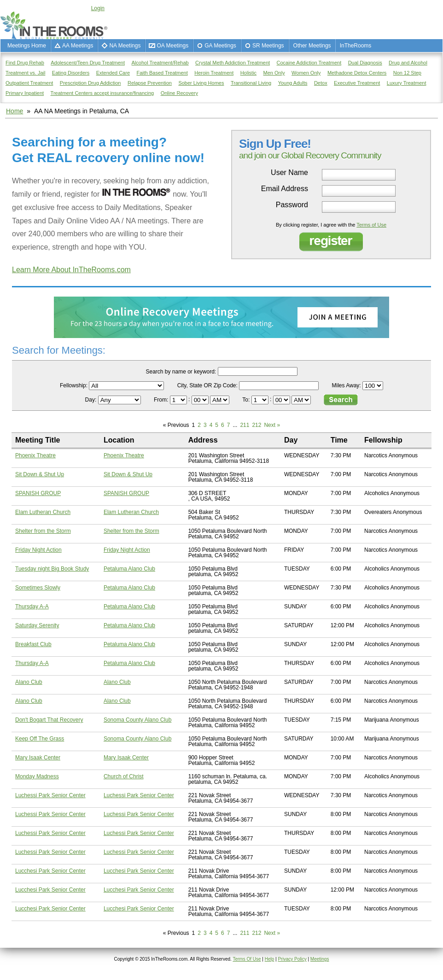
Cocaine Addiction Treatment (309, 63)
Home (15, 111)
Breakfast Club (33, 644)
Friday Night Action (38, 550)
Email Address (285, 189)
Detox (321, 83)
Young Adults (293, 83)
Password (292, 205)
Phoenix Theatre (35, 455)
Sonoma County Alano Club (137, 720)
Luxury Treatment (407, 83)
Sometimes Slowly (38, 588)
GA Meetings (220, 46)
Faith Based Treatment (162, 73)
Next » (272, 425)
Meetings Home (27, 46)
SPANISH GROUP (38, 493)
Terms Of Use (247, 959)
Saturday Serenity (37, 625)
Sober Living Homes (201, 83)
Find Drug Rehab (25, 63)
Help (270, 959)
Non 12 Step (407, 73)
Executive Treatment (357, 83)
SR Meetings (268, 46)
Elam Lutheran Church (43, 512)
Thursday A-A (32, 607)
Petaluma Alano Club (129, 569)
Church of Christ (124, 776)
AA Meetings (78, 46)
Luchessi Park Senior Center (50, 795)
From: (162, 400)
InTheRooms (356, 46)
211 (245, 425)
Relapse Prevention (150, 83)
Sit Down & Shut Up (40, 474)
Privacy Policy (292, 959)
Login (98, 8)
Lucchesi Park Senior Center (50, 871)
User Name (289, 173)
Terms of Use (371, 225)
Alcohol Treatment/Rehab (160, 63)
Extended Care (113, 73)
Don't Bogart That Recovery (49, 720)
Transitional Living (251, 83)
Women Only (306, 73)
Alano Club (29, 682)
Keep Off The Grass (40, 739)
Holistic (248, 73)
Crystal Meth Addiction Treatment (233, 63)
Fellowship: (74, 385)
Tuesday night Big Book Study (52, 569)
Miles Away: (347, 385)
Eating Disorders (71, 73)
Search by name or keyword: (181, 372)
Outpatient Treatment (29, 83)
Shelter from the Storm (43, 531)
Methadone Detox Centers (357, 73)
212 (256, 425)
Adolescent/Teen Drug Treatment (88, 63)
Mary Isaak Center (38, 758)
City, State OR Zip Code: (207, 385)
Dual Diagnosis (365, 63)
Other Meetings (312, 46)
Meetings (320, 959)
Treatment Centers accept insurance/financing (102, 93)
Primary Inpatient (25, 93)
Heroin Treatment (214, 73)
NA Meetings (125, 46)
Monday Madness (37, 776)
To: (247, 400)
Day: (92, 400)
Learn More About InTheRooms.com (71, 270)
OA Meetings (172, 46)
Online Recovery (179, 93)
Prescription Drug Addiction (90, 83)
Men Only (274, 73)
